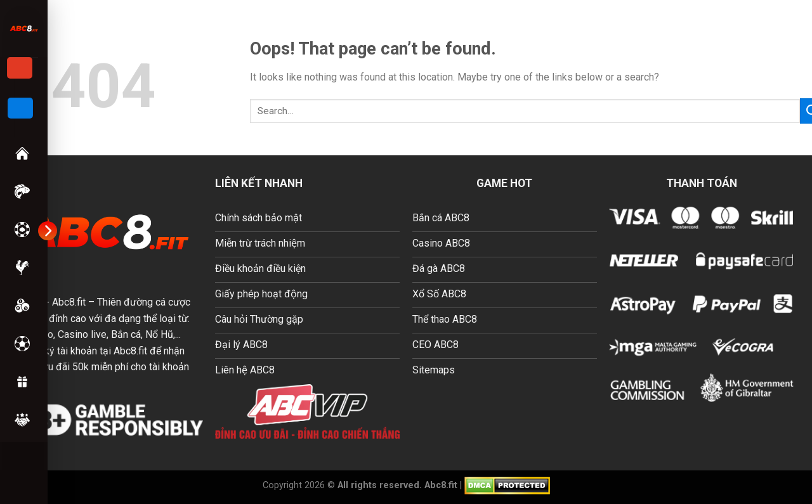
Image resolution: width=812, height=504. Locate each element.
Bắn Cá (19, 191)
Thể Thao (19, 344)
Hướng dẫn (19, 420)
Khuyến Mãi (19, 382)
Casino (19, 229)
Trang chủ (19, 153)
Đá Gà (19, 268)
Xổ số (19, 306)
